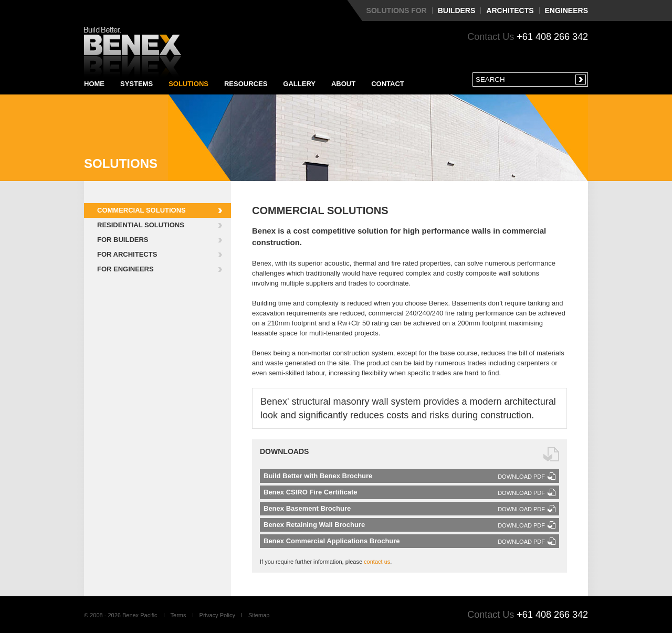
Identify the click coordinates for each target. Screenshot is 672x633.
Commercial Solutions (141, 210)
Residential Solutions (141, 225)
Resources (246, 84)
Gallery (299, 84)
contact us (377, 562)
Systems (136, 84)
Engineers (566, 10)
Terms (178, 615)
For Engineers (125, 269)
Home (94, 84)
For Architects (127, 254)
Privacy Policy (217, 615)
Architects (510, 10)
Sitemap (259, 615)
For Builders (123, 240)
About (343, 84)
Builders (457, 10)
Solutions (188, 84)
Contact (388, 84)
